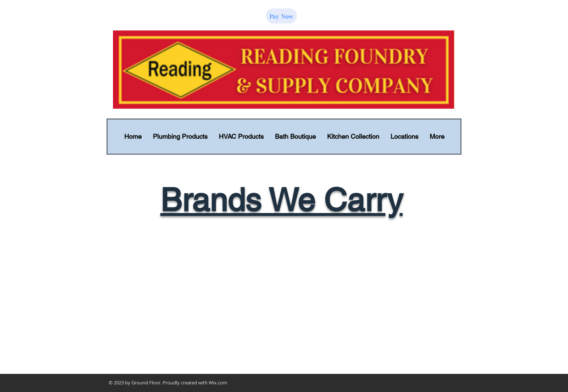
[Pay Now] (281, 16)
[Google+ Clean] (442, 364)
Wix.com (218, 383)
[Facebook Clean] (420, 364)
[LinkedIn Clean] (431, 364)
